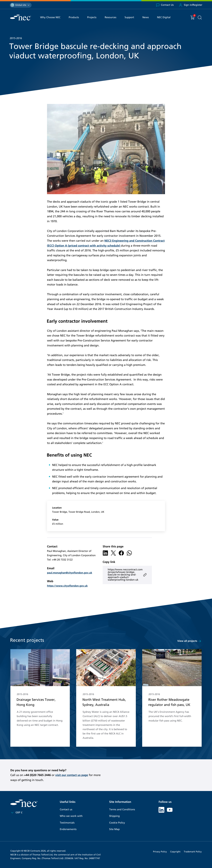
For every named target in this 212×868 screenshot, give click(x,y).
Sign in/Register (190, 5)
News (146, 17)
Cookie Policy (117, 823)
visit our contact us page (72, 775)
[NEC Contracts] (20, 18)
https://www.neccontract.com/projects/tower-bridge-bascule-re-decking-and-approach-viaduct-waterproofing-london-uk (127, 575)
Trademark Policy (193, 852)
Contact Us (165, 5)
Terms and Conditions (122, 810)
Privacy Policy (160, 852)
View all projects (190, 641)
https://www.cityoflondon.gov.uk (67, 586)
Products (74, 17)
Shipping (114, 816)
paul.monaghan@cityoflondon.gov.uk (70, 573)
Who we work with (71, 816)
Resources (111, 17)
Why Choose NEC (50, 17)
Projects (92, 17)
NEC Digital (164, 17)
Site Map (114, 829)
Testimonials (67, 823)
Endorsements (68, 829)
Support (129, 17)
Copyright (175, 852)
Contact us (66, 810)
